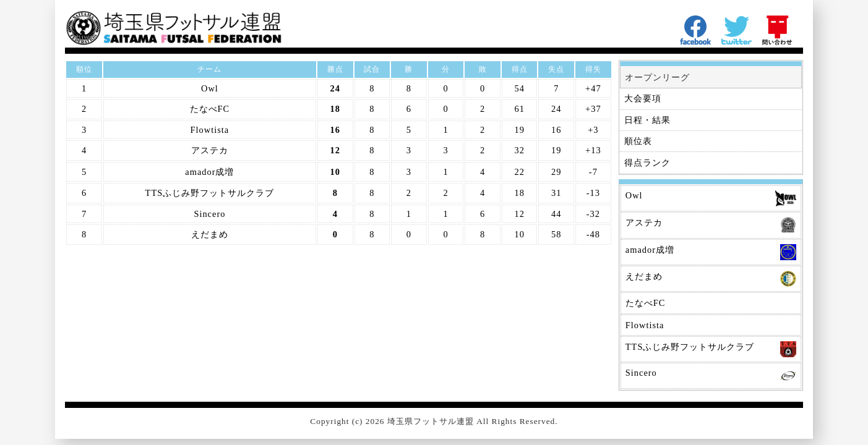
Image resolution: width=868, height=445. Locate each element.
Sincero (209, 214)
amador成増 (209, 172)
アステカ (210, 150)
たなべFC (210, 109)
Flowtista (210, 130)
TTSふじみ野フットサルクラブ (210, 193)
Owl (210, 88)
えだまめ (210, 234)
